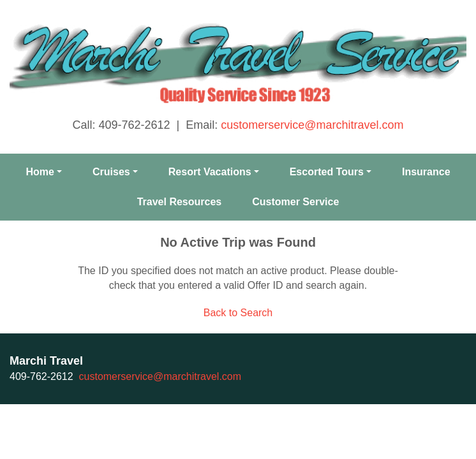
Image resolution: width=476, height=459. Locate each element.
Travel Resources (180, 202)
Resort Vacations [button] (210, 172)
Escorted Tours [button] (327, 172)
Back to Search (238, 313)
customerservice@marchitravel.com (312, 125)
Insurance (426, 172)
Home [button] (40, 172)
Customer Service (295, 202)
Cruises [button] (111, 172)
